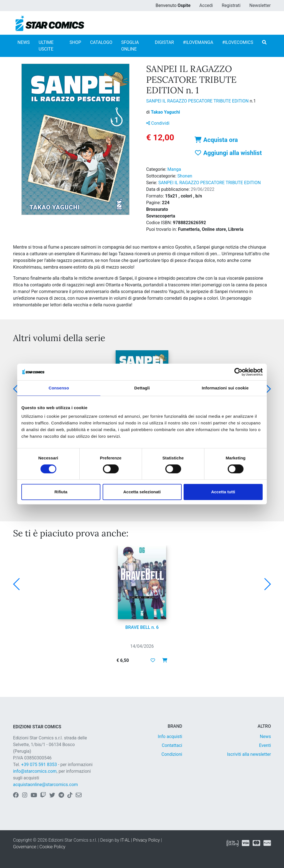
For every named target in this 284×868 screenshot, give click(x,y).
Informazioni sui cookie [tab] (225, 388)
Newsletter (260, 5)
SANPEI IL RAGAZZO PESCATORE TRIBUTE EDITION (198, 101)
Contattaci (172, 745)
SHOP (75, 42)
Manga (174, 169)
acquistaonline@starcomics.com (45, 785)
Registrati (231, 5)
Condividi (158, 123)
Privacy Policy (146, 840)
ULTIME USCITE (46, 46)
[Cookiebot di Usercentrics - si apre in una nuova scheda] (238, 372)
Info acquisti (170, 736)
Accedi (206, 5)
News (265, 736)
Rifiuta (61, 492)
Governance (25, 847)
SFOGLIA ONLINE (130, 46)
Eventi (265, 745)
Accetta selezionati (142, 492)
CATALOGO (101, 42)
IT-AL (125, 840)
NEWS (24, 42)
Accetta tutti (223, 492)
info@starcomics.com (35, 771)
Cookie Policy (52, 847)
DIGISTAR (164, 42)
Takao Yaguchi (165, 112)
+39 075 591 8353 (39, 765)
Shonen (185, 176)
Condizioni (172, 754)
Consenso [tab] (59, 388)
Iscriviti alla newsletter (249, 754)
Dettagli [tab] (142, 388)
